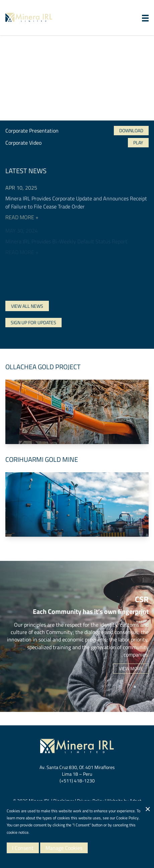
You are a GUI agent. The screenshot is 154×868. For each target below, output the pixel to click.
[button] (145, 18)
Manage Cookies (64, 848)
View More (131, 668)
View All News (27, 306)
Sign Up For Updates (33, 322)
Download (131, 130)
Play (138, 142)
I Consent (23, 848)
